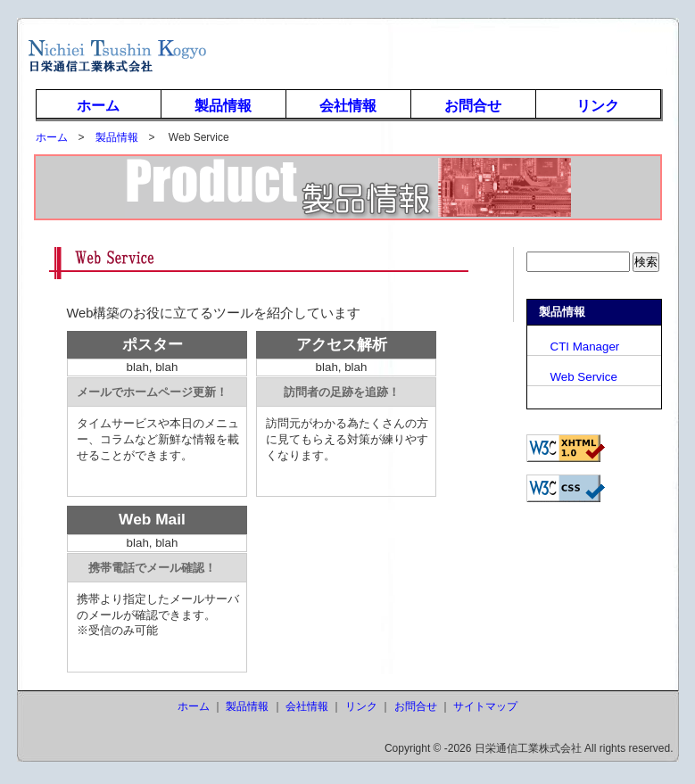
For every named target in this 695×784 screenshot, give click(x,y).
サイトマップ (485, 706)
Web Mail (152, 519)
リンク (598, 106)
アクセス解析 (342, 344)
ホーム (98, 106)
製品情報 (223, 106)
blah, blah (153, 367)
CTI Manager (574, 347)
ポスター (153, 344)
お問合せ (473, 106)
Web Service (572, 377)
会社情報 (348, 106)
